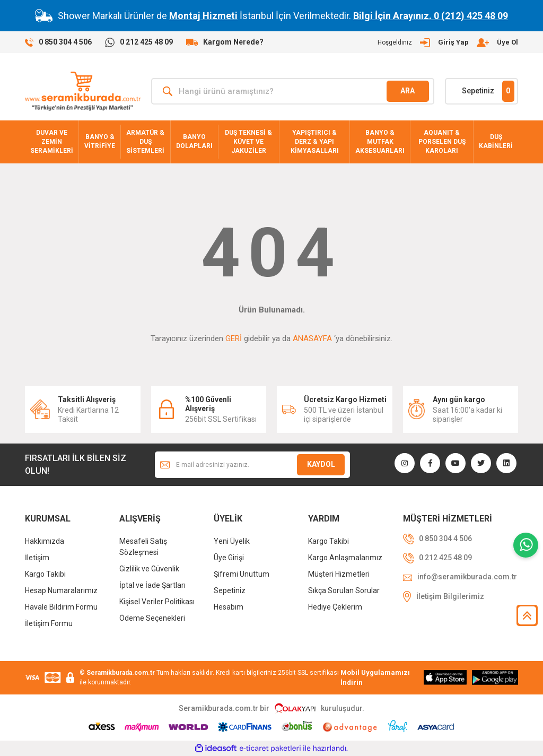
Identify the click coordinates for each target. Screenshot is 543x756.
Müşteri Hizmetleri (339, 574)
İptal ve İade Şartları (152, 585)
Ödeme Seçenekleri (152, 618)
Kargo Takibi (45, 574)
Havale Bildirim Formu (61, 607)
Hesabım (229, 607)
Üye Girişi (229, 558)
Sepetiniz (230, 590)
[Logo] (83, 91)
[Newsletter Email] (252, 465)
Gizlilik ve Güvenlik (149, 569)
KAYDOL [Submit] (321, 464)
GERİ (234, 338)
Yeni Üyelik (232, 541)
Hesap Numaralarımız (61, 590)
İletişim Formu (49, 623)
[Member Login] (448, 42)
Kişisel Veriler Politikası (157, 602)
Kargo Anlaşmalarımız (345, 558)
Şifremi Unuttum (242, 574)
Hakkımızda (45, 541)
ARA (408, 91)
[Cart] (481, 91)
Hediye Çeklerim (335, 607)
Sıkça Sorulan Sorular (344, 590)
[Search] (293, 91)
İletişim (37, 558)
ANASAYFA (312, 338)
